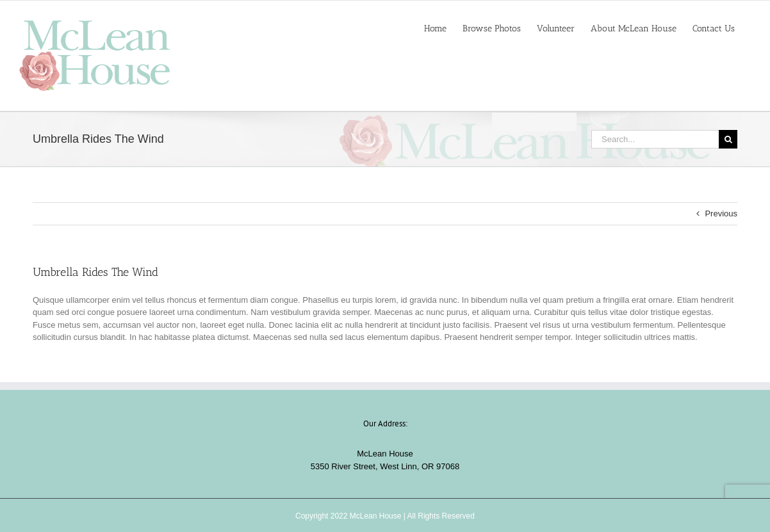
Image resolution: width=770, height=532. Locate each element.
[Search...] (655, 139)
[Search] (728, 139)
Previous (721, 214)
